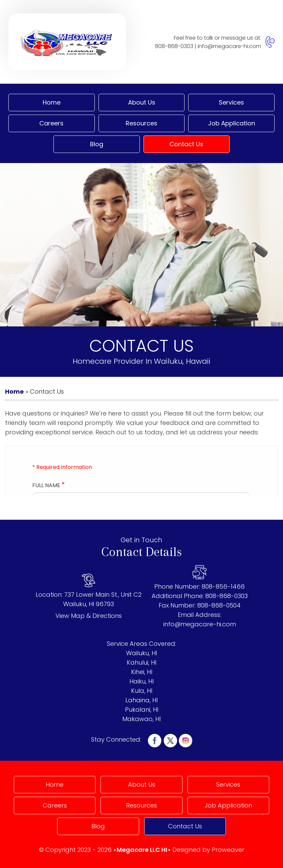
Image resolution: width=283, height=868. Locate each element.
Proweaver (228, 850)
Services (231, 102)
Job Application (232, 123)
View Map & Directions (89, 616)
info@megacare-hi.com (229, 46)
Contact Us (186, 144)
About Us (142, 102)
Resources (141, 123)
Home (52, 102)
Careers (51, 123)
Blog (97, 144)
